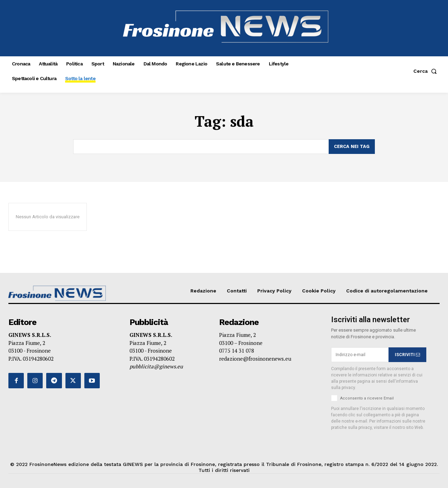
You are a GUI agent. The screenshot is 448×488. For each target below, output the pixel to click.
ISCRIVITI (407, 355)
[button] (426, 71)
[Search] (352, 147)
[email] (360, 355)
